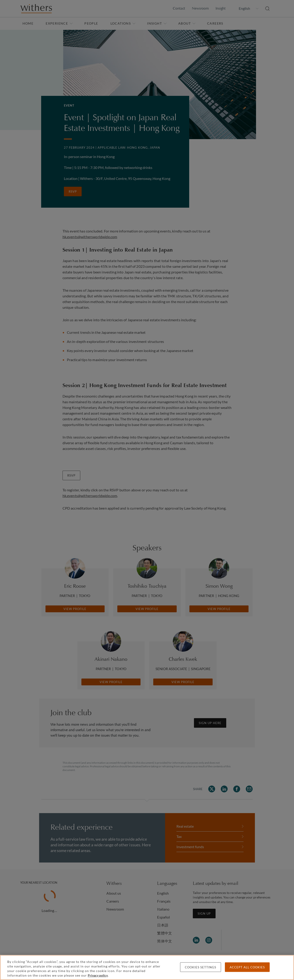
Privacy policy (98, 975)
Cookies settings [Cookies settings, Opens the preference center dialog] (201, 967)
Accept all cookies (247, 967)
